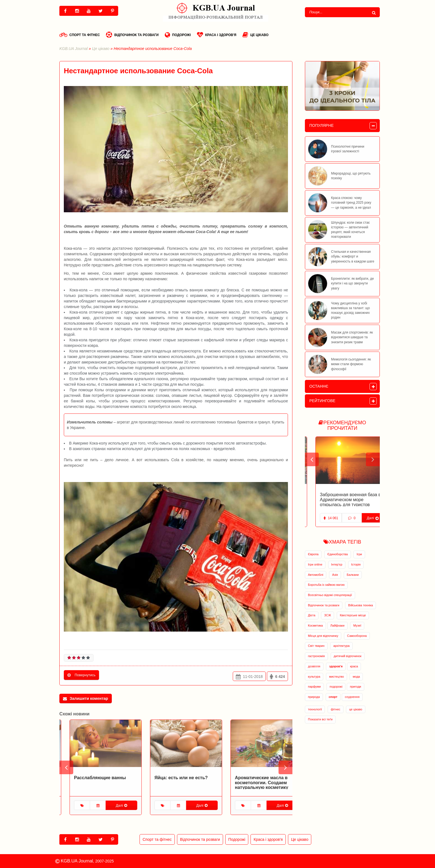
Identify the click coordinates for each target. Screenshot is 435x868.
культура (314, 677)
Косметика (315, 625)
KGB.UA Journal (74, 49)
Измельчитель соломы (90, 422)
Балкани (353, 575)
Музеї (357, 625)
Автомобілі (316, 575)
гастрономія (316, 656)
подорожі (336, 687)
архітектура (341, 646)
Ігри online (315, 564)
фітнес (335, 709)
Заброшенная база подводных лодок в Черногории (341, 497)
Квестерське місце (353, 615)
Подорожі (178, 35)
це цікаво (356, 709)
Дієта (312, 615)
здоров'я (336, 666)
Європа (313, 554)
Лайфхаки (337, 625)
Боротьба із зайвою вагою (326, 585)
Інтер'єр (337, 564)
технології (315, 709)
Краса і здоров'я (217, 35)
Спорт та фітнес (80, 35)
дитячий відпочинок (348, 656)
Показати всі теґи (320, 719)
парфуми (314, 687)
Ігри (359, 554)
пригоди (355, 687)
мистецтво (336, 677)
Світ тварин (316, 646)
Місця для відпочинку (323, 636)
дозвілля (314, 666)
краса (354, 666)
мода (356, 677)
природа (314, 697)
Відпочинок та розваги (132, 35)
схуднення (352, 697)
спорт (333, 697)
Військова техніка (361, 605)
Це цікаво (256, 35)
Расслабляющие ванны (170, 778)
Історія (356, 564)
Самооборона (357, 636)
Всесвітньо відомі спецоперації (330, 595)
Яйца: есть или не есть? (251, 778)
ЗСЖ (327, 615)
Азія (335, 575)
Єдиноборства (338, 554)
